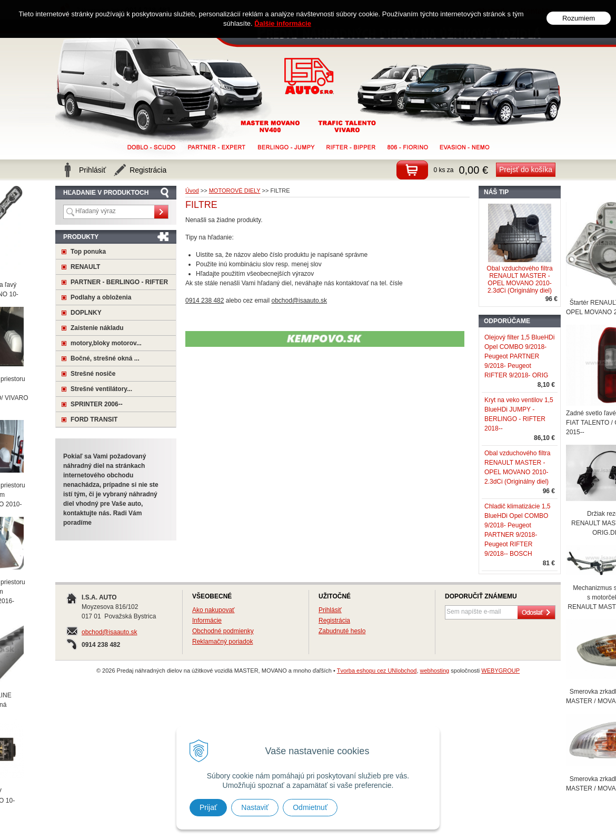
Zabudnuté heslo (342, 631)
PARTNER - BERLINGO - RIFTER (119, 282)
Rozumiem (579, 17)
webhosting (435, 671)
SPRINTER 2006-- (97, 404)
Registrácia (334, 621)
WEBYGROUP (500, 671)
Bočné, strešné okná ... (105, 358)
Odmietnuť (310, 807)
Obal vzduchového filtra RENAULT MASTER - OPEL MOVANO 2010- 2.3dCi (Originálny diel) (519, 279)
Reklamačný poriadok (222, 642)
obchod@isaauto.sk (110, 632)
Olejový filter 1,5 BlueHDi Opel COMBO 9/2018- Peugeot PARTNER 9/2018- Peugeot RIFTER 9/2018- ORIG (519, 356)
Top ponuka (88, 252)
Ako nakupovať (213, 610)
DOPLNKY (86, 313)
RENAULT (85, 267)
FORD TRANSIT (94, 419)
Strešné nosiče (93, 374)
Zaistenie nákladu (97, 328)
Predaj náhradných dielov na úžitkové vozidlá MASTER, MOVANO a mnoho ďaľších (309, 76)
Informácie (207, 621)
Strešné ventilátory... (101, 389)
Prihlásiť (330, 610)
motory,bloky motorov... (106, 343)
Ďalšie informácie (283, 22)
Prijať (208, 807)
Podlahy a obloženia (101, 297)
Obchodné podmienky (223, 631)
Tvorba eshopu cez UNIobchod (377, 671)
